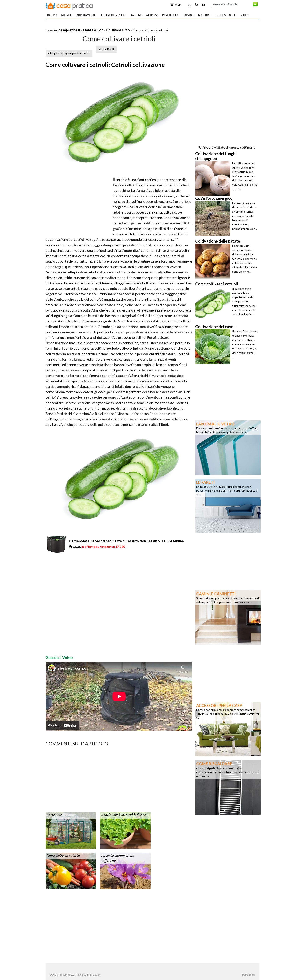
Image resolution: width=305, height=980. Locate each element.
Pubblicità (248, 975)
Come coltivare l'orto (63, 856)
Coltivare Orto (118, 30)
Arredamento (86, 15)
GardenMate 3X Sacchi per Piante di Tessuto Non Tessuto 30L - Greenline (126, 541)
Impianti (189, 15)
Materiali (205, 15)
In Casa (52, 15)
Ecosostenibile (226, 15)
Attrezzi (152, 15)
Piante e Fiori (93, 30)
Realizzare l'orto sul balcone (123, 815)
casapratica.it (69, 30)
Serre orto (54, 815)
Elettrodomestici (113, 15)
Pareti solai (171, 15)
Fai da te (67, 15)
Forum (176, 5)
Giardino (136, 15)
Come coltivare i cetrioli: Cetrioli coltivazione (105, 65)
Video (245, 15)
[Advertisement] (91, 25)
